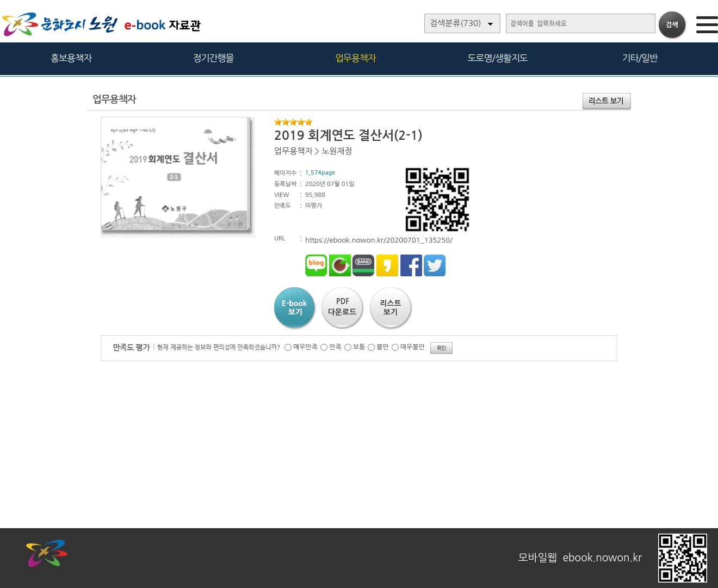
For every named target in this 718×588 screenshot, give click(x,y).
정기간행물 (213, 58)
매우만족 (305, 347)
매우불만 (413, 347)
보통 (359, 347)
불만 (383, 347)
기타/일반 (639, 58)
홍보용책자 (71, 58)
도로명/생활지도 (498, 58)
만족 (335, 347)
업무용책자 (355, 58)
